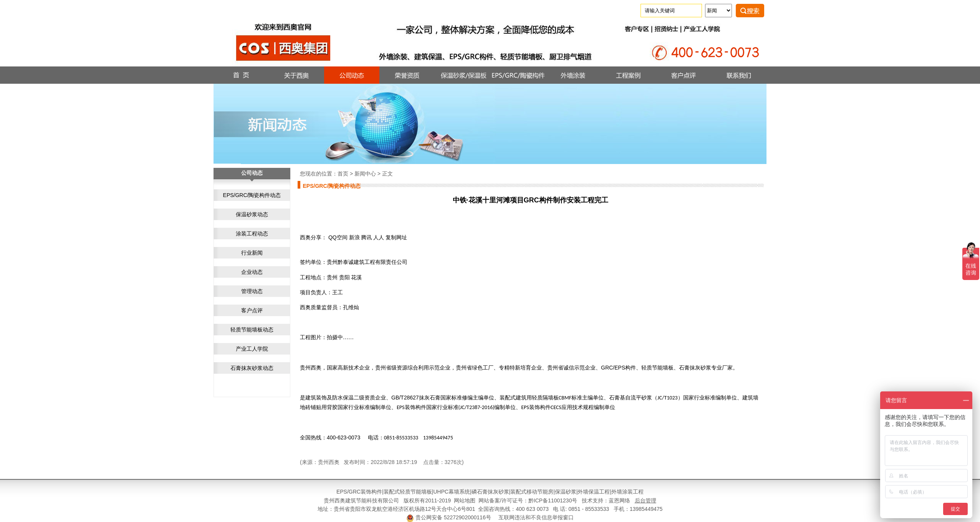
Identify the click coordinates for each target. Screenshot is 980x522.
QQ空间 (338, 237)
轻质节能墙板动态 (252, 330)
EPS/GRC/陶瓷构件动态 (252, 195)
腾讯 (366, 237)
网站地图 (465, 500)
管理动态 (252, 291)
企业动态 (252, 272)
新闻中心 (365, 174)
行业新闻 (252, 253)
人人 (379, 237)
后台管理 (646, 500)
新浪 (354, 237)
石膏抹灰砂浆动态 (252, 368)
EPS (342, 492)
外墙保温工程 (594, 492)
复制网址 (396, 237)
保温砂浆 (566, 492)
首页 (343, 174)
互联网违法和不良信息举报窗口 (536, 517)
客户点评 (252, 310)
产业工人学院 (252, 349)
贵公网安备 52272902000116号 (453, 517)
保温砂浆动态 (252, 214)
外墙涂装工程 (627, 492)
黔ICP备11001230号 (553, 500)
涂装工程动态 (252, 234)
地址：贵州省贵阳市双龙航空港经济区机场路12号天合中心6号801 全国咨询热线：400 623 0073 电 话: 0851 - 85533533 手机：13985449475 (490, 509)
